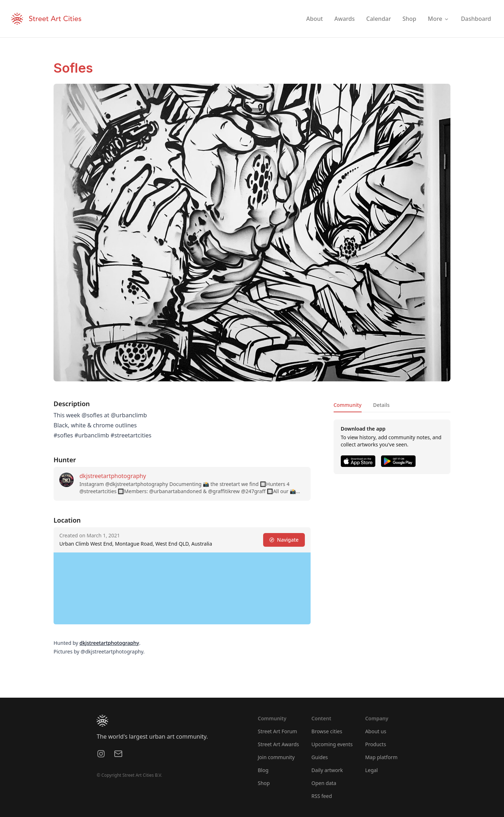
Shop (264, 783)
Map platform (381, 757)
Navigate (284, 540)
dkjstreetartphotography (113, 476)
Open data (324, 783)
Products (376, 744)
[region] (182, 588)
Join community (276, 757)
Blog (263, 770)
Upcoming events (332, 744)
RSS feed (322, 796)
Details (381, 405)
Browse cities (327, 731)
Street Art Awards (278, 744)
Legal (372, 770)
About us (376, 731)
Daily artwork (327, 770)
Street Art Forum (277, 731)
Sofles (73, 68)
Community (348, 405)
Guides (320, 757)
